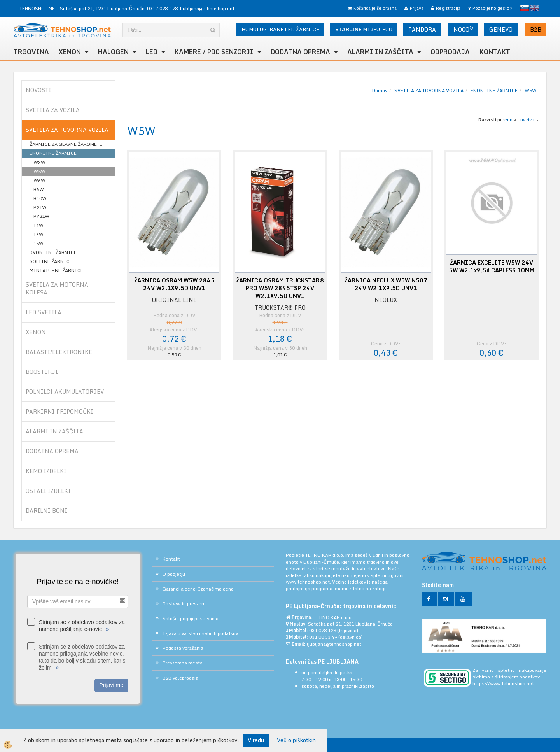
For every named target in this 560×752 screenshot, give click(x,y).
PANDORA (422, 29)
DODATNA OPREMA (300, 52)
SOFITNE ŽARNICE (51, 261)
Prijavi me (111, 685)
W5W (39, 171)
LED (152, 52)
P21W (40, 207)
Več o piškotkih (296, 740)
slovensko (525, 8)
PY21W (41, 216)
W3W (39, 162)
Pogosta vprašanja (183, 648)
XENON (70, 52)
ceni (511, 120)
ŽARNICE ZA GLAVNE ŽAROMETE (66, 144)
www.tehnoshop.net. (309, 582)
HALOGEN (113, 52)
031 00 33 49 (323, 637)
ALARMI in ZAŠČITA (380, 52)
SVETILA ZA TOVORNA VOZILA (429, 90)
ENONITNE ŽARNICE (53, 153)
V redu (256, 740)
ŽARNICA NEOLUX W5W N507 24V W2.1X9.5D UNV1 (386, 284)
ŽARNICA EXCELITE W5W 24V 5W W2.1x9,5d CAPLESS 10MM (492, 266)
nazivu (529, 120)
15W (38, 243)
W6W (39, 180)
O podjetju (174, 574)
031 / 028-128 (162, 8)
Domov (380, 90)
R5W (39, 189)
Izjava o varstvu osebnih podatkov (200, 633)
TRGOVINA (31, 52)
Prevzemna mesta (183, 663)
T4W (38, 225)
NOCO (463, 29)
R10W (40, 198)
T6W (38, 234)
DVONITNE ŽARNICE (53, 252)
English (535, 8)
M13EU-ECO (364, 29)
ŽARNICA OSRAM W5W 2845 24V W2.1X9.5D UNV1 (174, 284)
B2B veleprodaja (180, 678)
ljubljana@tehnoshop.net (207, 8)
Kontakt (495, 52)
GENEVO (501, 29)
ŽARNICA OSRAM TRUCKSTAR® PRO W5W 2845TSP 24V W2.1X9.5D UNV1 (280, 288)
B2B (536, 29)
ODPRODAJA (450, 52)
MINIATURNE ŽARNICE (56, 270)
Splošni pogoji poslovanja (191, 618)
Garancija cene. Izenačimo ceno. (199, 589)
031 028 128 (323, 630)
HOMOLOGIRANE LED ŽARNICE (280, 29)
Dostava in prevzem (184, 604)
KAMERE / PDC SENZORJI (214, 52)
